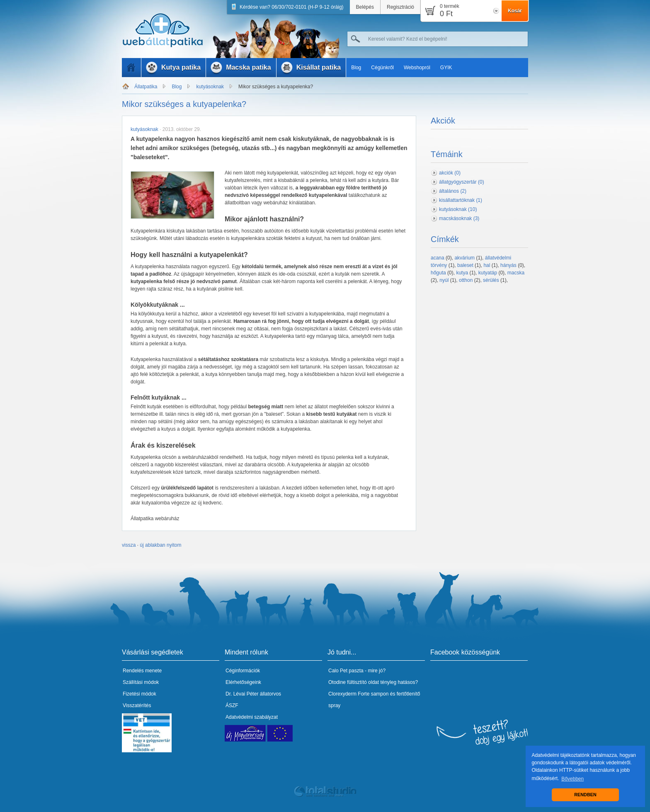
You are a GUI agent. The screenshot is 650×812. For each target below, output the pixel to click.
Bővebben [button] (572, 779)
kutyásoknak (210, 87)
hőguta (438, 273)
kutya (462, 273)
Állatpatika (146, 87)
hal (487, 265)
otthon (466, 280)
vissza (129, 545)
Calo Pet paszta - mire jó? (357, 671)
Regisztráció (400, 7)
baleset (465, 265)
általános (453, 191)
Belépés (365, 7)
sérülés (491, 280)
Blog (356, 68)
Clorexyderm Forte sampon (358, 694)
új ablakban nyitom (160, 545)
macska (516, 273)
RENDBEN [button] (585, 795)
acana (438, 258)
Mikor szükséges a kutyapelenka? (276, 87)
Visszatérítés (137, 705)
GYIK (446, 68)
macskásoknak (459, 218)
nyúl (444, 280)
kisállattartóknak (461, 200)
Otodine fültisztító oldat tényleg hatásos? (373, 682)
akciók (450, 173)
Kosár (515, 11)
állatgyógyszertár (462, 182)
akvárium (464, 258)
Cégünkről (382, 68)
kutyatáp (488, 273)
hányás (508, 265)
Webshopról (417, 68)
